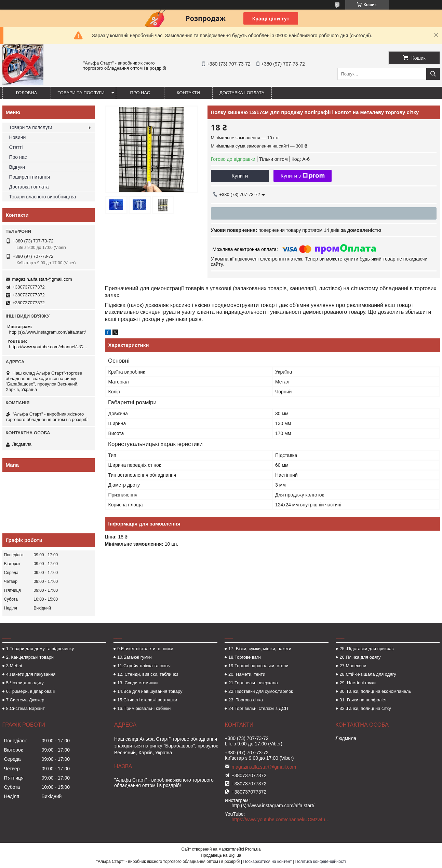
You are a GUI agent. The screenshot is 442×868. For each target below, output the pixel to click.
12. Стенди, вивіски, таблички (148, 674)
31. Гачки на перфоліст (363, 700)
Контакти (188, 93)
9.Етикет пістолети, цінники (145, 649)
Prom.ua (253, 849)
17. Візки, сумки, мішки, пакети (260, 649)
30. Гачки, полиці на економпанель (375, 691)
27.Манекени (353, 666)
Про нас (140, 93)
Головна (27, 93)
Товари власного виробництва (43, 197)
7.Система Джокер (25, 700)
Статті (16, 147)
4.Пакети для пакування (31, 674)
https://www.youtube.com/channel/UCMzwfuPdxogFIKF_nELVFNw (49, 347)
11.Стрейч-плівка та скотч (144, 666)
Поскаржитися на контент (268, 862)
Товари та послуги (81, 93)
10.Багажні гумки (135, 657)
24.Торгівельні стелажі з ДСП (258, 708)
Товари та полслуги (31, 127)
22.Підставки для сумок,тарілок (261, 691)
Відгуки (17, 167)
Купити (240, 176)
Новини (18, 137)
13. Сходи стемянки (137, 683)
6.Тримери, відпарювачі (30, 691)
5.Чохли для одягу (25, 683)
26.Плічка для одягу (360, 657)
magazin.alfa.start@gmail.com (42, 279)
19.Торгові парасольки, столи (258, 666)
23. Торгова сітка (246, 700)
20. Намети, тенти (247, 674)
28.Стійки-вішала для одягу (368, 674)
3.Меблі (14, 666)
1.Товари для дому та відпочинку (40, 649)
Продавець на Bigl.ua (221, 855)
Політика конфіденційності (321, 862)
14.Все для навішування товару (150, 691)
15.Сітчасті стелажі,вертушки (147, 700)
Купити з (303, 176)
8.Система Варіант (25, 708)
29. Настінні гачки (358, 683)
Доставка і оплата (242, 93)
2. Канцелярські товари (30, 657)
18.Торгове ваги (245, 657)
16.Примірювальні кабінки (144, 708)
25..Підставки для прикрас (367, 649)
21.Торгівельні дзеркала (253, 683)
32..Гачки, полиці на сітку (365, 708)
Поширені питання (30, 177)
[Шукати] (433, 74)
